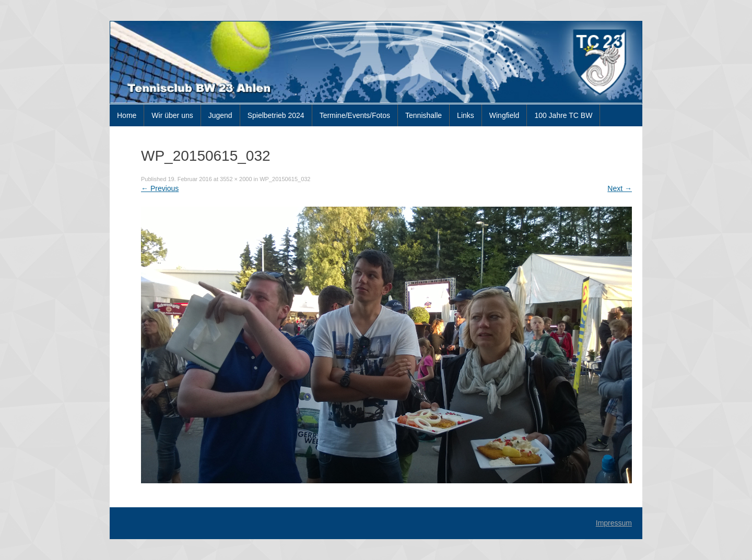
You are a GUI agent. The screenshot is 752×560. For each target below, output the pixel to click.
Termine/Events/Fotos (355, 115)
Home (127, 115)
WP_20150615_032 (285, 179)
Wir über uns (172, 115)
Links (466, 115)
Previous (160, 188)
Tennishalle (424, 115)
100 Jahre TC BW (563, 115)
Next (620, 188)
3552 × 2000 (236, 179)
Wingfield (504, 115)
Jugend (220, 115)
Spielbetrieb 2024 (276, 115)
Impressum (614, 523)
